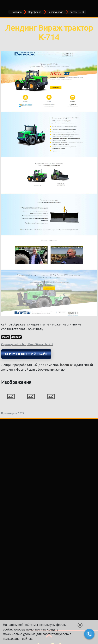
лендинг (16, 337)
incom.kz (66, 365)
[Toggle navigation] (5, 5)
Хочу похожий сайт (26, 354)
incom (6, 337)
